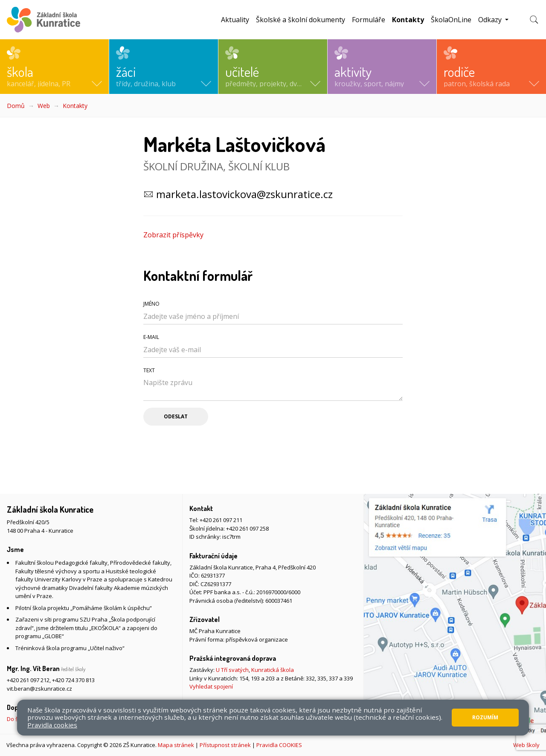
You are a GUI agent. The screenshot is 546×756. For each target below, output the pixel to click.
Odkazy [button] (491, 20)
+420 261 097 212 (28, 680)
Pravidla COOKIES (279, 745)
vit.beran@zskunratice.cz (39, 689)
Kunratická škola (273, 670)
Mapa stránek (176, 745)
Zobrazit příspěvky (173, 235)
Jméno (151, 304)
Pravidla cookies (52, 725)
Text (149, 370)
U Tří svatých (232, 670)
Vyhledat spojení (211, 686)
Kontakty (410, 19)
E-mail (151, 337)
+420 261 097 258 (247, 528)
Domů (16, 106)
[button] (54, 67)
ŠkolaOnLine (451, 20)
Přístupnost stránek (225, 745)
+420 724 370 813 (73, 680)
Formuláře (369, 20)
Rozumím (485, 717)
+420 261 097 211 (221, 520)
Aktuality (235, 20)
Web (44, 106)
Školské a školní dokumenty (301, 20)
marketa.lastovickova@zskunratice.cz (244, 194)
